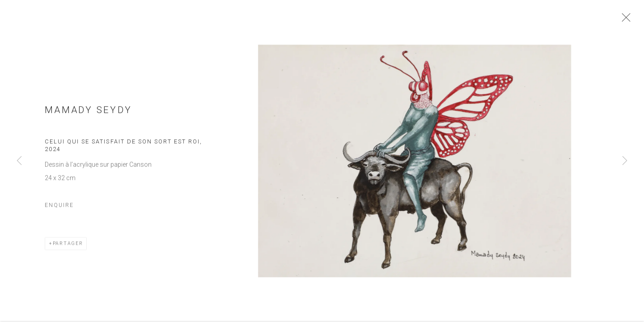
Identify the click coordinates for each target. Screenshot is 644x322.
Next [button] (625, 161)
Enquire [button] (59, 208)
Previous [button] (19, 161)
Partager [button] (68, 247)
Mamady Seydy (88, 113)
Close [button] (627, 20)
